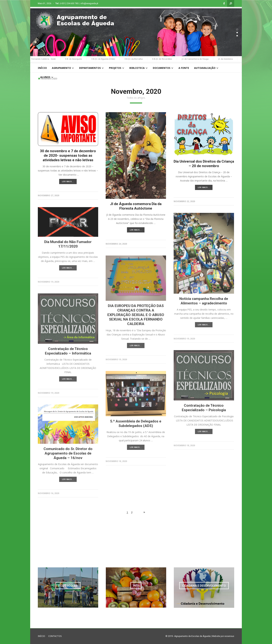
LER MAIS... (68, 181)
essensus (229, 636)
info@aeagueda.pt (89, 3)
